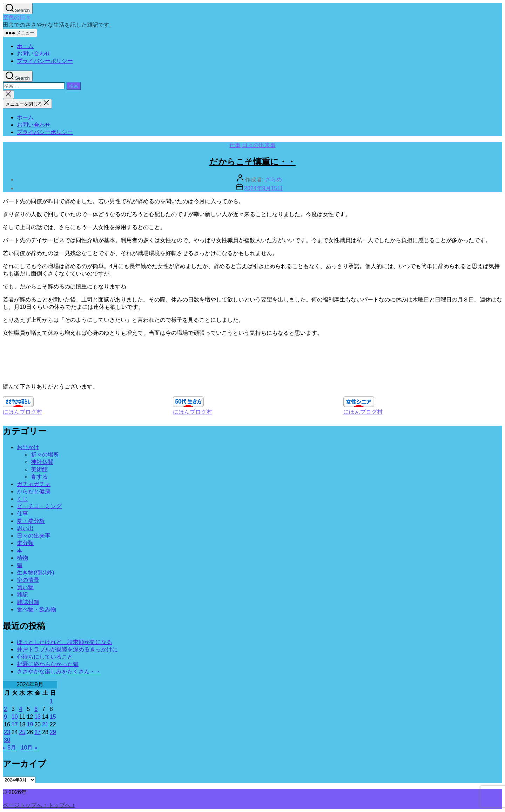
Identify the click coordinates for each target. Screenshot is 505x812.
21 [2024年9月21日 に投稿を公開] (45, 724)
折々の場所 (45, 455)
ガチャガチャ (34, 484)
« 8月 (9, 748)
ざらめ (274, 179)
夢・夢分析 (31, 521)
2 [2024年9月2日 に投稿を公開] (5, 709)
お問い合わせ (34, 54)
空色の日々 (17, 17)
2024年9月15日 (263, 188)
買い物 (25, 587)
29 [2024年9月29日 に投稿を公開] (53, 732)
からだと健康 (34, 491)
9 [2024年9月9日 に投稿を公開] (5, 717)
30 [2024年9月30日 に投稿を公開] (7, 740)
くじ (22, 499)
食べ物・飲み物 (36, 609)
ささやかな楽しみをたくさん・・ (59, 671)
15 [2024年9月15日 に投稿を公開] (53, 717)
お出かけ (28, 447)
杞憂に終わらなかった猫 (48, 664)
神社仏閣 (42, 462)
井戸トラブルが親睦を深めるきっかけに (67, 649)
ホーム (25, 46)
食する (39, 477)
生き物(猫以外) (36, 573)
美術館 (39, 469)
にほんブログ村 (22, 412)
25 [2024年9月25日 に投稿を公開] (22, 732)
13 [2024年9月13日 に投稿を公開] (38, 717)
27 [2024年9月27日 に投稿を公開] (38, 732)
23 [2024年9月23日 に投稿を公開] (7, 732)
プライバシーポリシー (45, 61)
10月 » (29, 748)
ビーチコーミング (39, 506)
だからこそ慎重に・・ (252, 162)
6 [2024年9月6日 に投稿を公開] (36, 709)
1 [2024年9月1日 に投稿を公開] (51, 701)
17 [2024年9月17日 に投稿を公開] (15, 724)
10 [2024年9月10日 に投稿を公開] (15, 717)
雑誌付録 (28, 602)
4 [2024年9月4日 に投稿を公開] (21, 709)
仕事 (235, 145)
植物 (22, 558)
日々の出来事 (259, 145)
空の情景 (28, 580)
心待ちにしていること (45, 657)
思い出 (25, 528)
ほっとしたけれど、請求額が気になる (65, 642)
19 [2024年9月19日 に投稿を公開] (30, 724)
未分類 (25, 543)
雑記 (22, 595)
